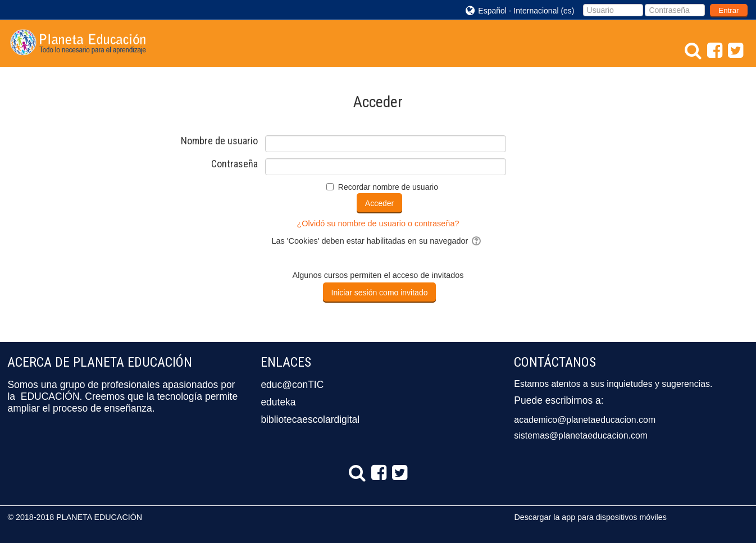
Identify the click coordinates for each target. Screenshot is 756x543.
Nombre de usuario (219, 141)
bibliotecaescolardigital (310, 419)
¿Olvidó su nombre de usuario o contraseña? (378, 223)
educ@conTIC (292, 385)
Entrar (728, 10)
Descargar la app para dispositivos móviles (590, 517)
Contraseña (234, 164)
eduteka (278, 402)
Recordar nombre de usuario (388, 187)
